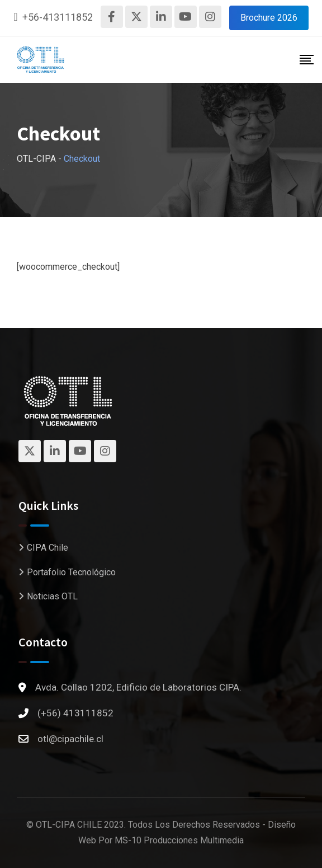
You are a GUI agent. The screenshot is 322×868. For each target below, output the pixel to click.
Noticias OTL (52, 596)
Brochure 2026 (269, 18)
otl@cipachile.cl (70, 739)
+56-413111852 (58, 17)
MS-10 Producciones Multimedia (179, 840)
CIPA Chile (48, 548)
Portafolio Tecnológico (71, 572)
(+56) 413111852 (75, 713)
